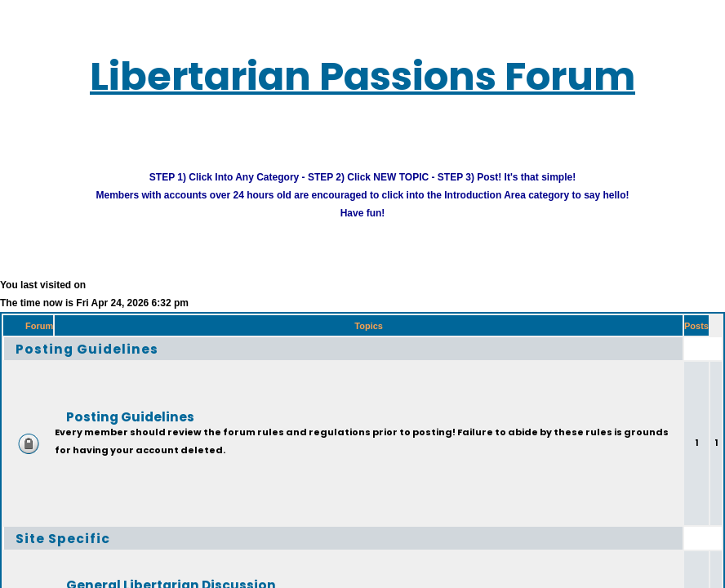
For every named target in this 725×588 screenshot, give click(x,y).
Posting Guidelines (87, 348)
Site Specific (63, 538)
